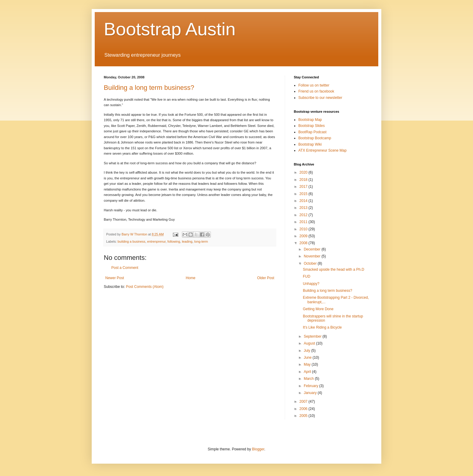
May (308, 364)
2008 (304, 243)
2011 (304, 222)
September (313, 336)
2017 (304, 187)
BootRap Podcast (312, 132)
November (313, 256)
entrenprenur (156, 241)
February (311, 386)
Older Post (266, 278)
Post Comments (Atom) (145, 287)
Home (191, 278)
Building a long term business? (149, 88)
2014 (304, 201)
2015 (304, 194)
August (310, 343)
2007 (304, 402)
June (308, 358)
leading (187, 241)
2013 (304, 208)
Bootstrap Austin (170, 29)
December (313, 249)
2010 (304, 229)
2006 (304, 409)
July (308, 351)
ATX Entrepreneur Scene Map (322, 150)
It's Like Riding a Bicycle (322, 327)
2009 (304, 236)
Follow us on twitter (314, 85)
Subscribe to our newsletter (320, 98)
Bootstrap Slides (311, 126)
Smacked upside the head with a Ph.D (333, 270)
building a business (132, 241)
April (308, 372)
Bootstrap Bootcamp (315, 138)
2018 (304, 180)
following (174, 241)
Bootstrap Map (310, 120)
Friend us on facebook (316, 91)
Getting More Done (318, 309)
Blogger (258, 449)
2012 (304, 215)
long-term (201, 241)
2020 (304, 172)
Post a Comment (125, 268)
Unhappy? (311, 284)
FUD (307, 276)
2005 (304, 416)
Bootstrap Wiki (310, 144)
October (311, 263)
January (311, 393)
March (309, 379)
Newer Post (115, 278)
